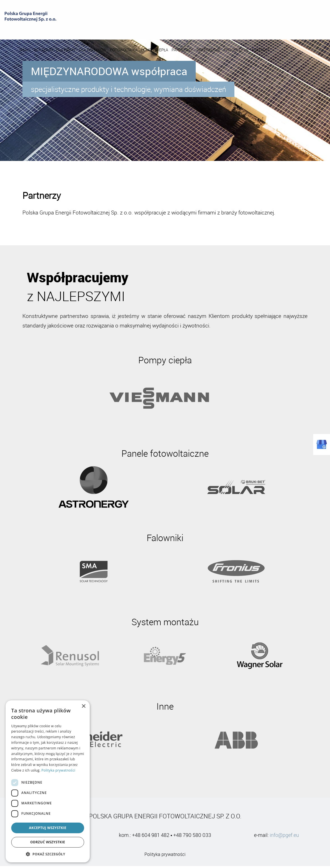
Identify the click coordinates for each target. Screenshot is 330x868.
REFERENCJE (256, 29)
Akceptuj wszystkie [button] (48, 828)
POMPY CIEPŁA (202, 29)
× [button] (83, 706)
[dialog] (48, 781)
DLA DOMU (90, 29)
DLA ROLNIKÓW (140, 29)
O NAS (72, 29)
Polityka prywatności (165, 857)
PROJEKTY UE (283, 29)
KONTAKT (308, 29)
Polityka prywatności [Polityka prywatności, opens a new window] (58, 770)
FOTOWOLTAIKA (171, 29)
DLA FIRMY (113, 29)
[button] (48, 854)
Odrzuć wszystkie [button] (48, 842)
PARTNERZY (229, 29)
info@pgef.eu (284, 837)
